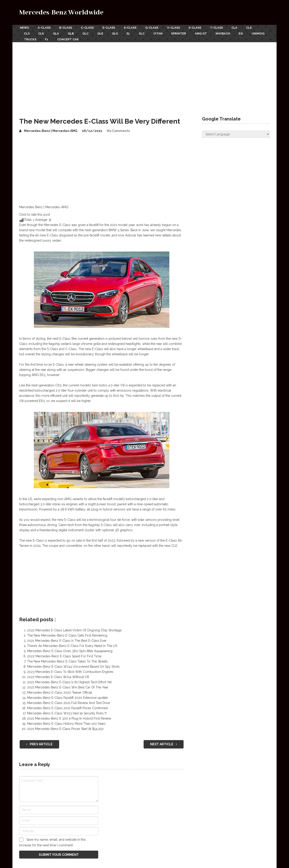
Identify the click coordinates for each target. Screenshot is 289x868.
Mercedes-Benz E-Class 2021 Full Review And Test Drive (69, 701)
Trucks (52, 38)
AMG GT (209, 33)
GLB (73, 33)
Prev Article (39, 742)
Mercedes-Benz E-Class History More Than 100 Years (66, 722)
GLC (89, 33)
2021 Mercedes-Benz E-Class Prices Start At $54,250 (65, 727)
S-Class (133, 27)
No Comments (118, 129)
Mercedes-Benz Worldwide (61, 13)
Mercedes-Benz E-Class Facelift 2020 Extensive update (67, 696)
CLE (257, 27)
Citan (165, 33)
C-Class (89, 27)
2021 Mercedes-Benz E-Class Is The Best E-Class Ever (67, 639)
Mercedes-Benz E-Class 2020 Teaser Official (60, 691)
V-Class (178, 27)
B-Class (66, 27)
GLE (104, 33)
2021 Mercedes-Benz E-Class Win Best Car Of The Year (68, 686)
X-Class (200, 27)
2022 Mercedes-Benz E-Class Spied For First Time (64, 654)
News (24, 27)
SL (134, 33)
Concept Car (92, 38)
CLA (241, 27)
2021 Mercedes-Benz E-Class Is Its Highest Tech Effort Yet (69, 680)
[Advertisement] (144, 74)
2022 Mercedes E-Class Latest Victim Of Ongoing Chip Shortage (74, 628)
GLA (57, 33)
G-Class (156, 27)
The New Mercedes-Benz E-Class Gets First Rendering (67, 634)
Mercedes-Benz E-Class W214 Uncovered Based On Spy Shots (73, 665)
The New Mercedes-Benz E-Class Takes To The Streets (67, 660)
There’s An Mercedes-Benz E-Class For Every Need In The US (72, 644)
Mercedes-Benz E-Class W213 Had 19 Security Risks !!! (67, 711)
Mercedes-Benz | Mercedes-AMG (51, 129)
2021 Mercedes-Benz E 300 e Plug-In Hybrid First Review (69, 717)
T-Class (223, 27)
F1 (70, 38)
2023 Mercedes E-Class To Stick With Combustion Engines (70, 670)
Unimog (30, 38)
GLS (119, 33)
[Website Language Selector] (236, 132)
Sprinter (186, 33)
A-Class (44, 27)
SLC (148, 33)
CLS (27, 33)
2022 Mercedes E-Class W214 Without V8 (58, 675)
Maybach (232, 33)
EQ (251, 33)
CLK (42, 33)
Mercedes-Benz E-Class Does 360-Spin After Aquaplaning (70, 649)
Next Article (164, 742)
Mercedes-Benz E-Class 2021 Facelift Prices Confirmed (67, 706)
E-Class (111, 27)
